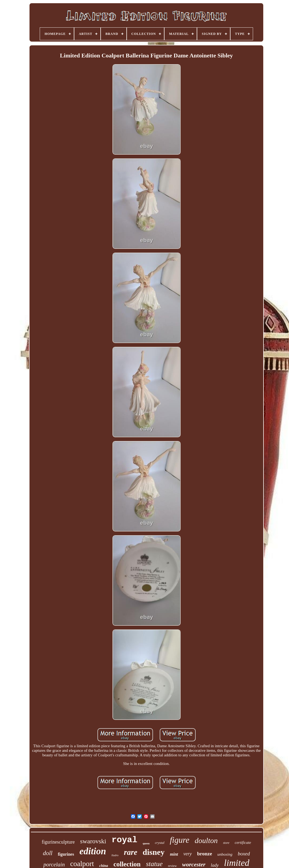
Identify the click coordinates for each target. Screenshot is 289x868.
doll (48, 853)
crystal (160, 843)
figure (180, 840)
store (226, 843)
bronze (205, 854)
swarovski (93, 841)
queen (146, 843)
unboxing (225, 854)
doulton (206, 840)
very (188, 854)
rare (131, 852)
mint (174, 854)
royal (125, 840)
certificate (243, 843)
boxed (244, 854)
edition (93, 851)
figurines (66, 854)
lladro (115, 855)
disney (154, 852)
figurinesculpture (58, 842)
